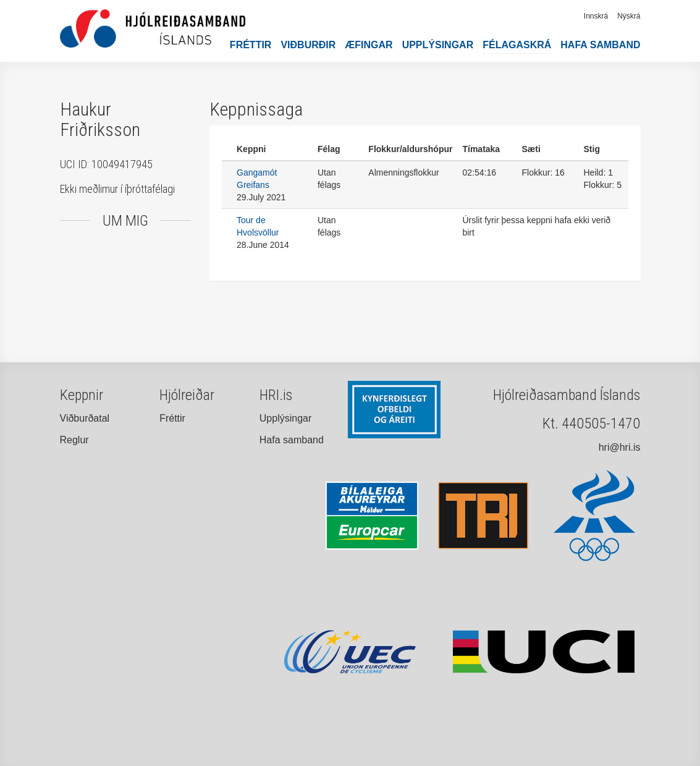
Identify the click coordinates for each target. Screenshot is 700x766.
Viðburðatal (85, 418)
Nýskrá (629, 16)
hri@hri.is (620, 447)
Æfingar (369, 45)
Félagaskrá (517, 45)
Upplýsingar (438, 45)
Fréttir (251, 45)
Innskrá (596, 16)
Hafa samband (600, 45)
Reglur (74, 440)
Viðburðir (308, 45)
